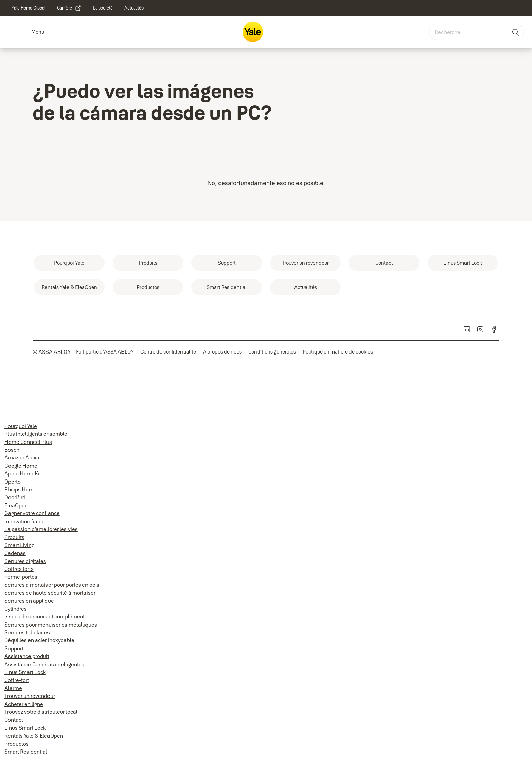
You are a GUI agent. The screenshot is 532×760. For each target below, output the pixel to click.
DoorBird (15, 497)
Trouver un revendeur (30, 696)
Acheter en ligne (24, 704)
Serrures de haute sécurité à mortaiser (50, 593)
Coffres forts (19, 569)
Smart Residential (26, 752)
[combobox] (476, 32)
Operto (13, 482)
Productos (17, 744)
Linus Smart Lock (25, 672)
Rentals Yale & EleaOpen (34, 736)
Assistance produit (27, 656)
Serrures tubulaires (27, 632)
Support (14, 648)
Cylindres (16, 609)
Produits (14, 537)
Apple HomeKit (23, 473)
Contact (14, 720)
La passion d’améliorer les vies (41, 529)
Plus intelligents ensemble (36, 434)
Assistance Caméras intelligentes (44, 664)
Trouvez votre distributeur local (41, 712)
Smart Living (19, 545)
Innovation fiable (25, 521)
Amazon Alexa (22, 457)
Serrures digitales (25, 561)
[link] (28, 8)
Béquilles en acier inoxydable (39, 640)
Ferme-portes (21, 577)
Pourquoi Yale (21, 426)
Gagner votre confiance (32, 513)
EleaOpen (16, 505)
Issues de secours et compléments (46, 616)
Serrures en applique (29, 601)
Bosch (12, 450)
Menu (38, 32)
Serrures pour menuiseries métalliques (51, 625)
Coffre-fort (17, 680)
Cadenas (15, 553)
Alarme (13, 688)
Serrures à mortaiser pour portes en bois (52, 585)
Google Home (21, 466)
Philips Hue (18, 489)
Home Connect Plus (28, 442)
